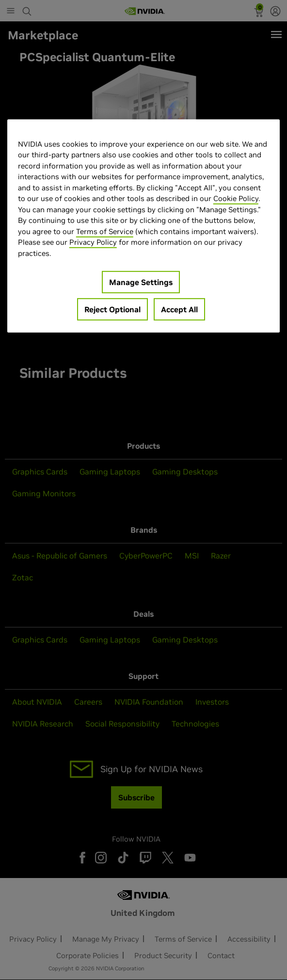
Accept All (179, 309)
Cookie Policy (236, 198)
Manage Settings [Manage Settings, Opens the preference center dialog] (141, 282)
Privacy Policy (93, 242)
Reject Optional (112, 309)
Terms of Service (105, 231)
